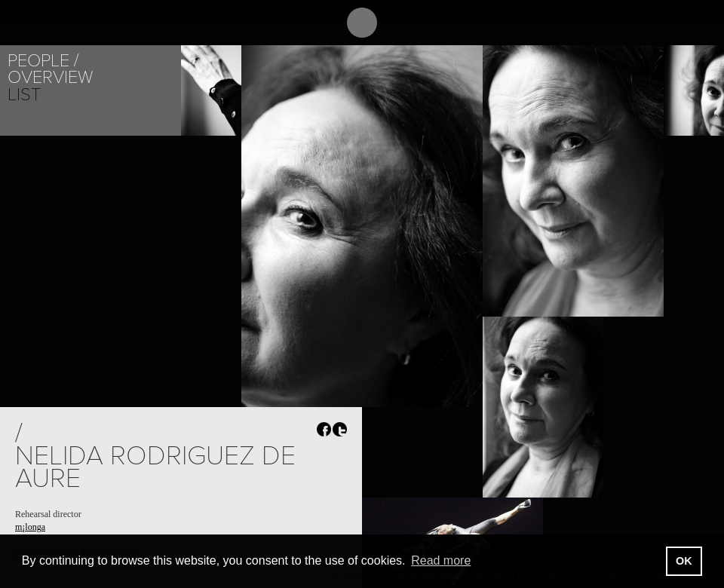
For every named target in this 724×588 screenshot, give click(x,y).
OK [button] (684, 561)
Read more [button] (441, 560)
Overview (50, 77)
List (24, 95)
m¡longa (30, 527)
